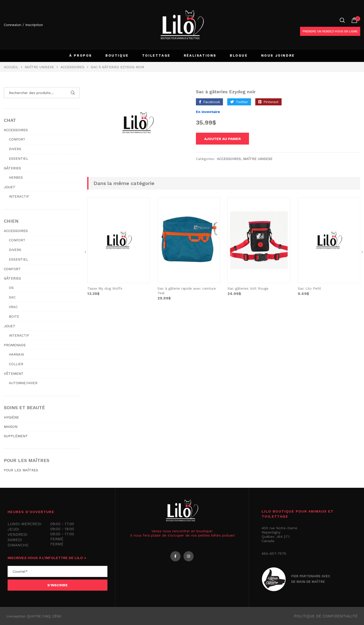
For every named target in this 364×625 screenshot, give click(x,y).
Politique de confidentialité (326, 616)
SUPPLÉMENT (16, 436)
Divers (15, 149)
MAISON (11, 427)
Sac (12, 297)
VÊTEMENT (14, 374)
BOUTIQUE (117, 55)
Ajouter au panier (226, 139)
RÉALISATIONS (200, 55)
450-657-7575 (274, 553)
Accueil (11, 67)
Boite (14, 317)
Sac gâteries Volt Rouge (248, 289)
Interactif (19, 196)
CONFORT (12, 269)
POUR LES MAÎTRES (21, 470)
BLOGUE (239, 55)
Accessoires (72, 67)
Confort (17, 139)
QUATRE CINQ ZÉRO (44, 616)
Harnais (16, 354)
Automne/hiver (23, 383)
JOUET (10, 187)
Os (11, 288)
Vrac (13, 307)
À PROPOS (81, 55)
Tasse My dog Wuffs (105, 289)
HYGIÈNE (11, 417)
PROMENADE (15, 345)
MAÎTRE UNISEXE (39, 67)
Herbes (16, 178)
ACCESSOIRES (16, 130)
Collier (16, 364)
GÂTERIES (12, 168)
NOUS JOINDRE (278, 55)
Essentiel (18, 159)
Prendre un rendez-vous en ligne (330, 31)
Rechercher (73, 93)
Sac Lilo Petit (309, 289)
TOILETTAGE (156, 55)
